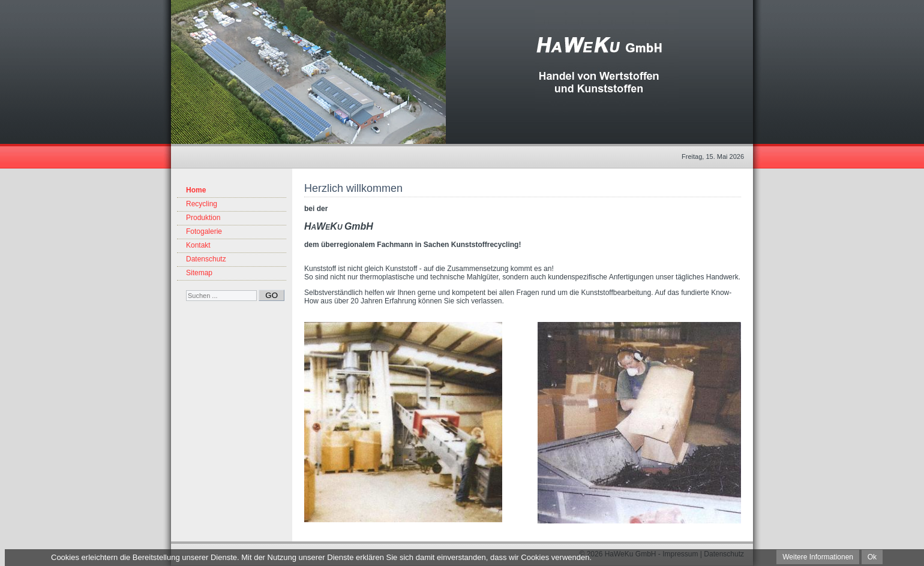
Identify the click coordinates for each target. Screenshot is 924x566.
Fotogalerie (204, 231)
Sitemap (199, 273)
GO (271, 295)
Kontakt (198, 245)
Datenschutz (206, 259)
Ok (872, 557)
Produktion (203, 218)
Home (196, 190)
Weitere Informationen (818, 557)
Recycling (202, 204)
